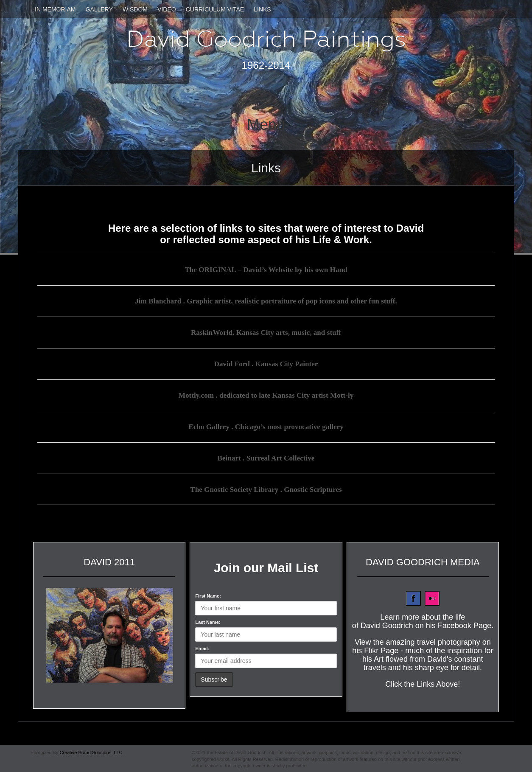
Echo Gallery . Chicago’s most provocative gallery (266, 425)
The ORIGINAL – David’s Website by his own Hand (266, 269)
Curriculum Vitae (215, 9)
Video (167, 9)
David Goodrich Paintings (266, 39)
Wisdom (135, 9)
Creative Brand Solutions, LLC (91, 751)
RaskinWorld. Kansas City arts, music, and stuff (266, 332)
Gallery (99, 9)
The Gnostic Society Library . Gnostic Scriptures (266, 488)
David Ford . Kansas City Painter (266, 363)
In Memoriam (55, 9)
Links (262, 9)
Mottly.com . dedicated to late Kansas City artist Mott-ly (266, 394)
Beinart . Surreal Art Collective (266, 457)
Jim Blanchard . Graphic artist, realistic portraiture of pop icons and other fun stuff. (266, 301)
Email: (202, 647)
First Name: (208, 594)
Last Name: (208, 620)
